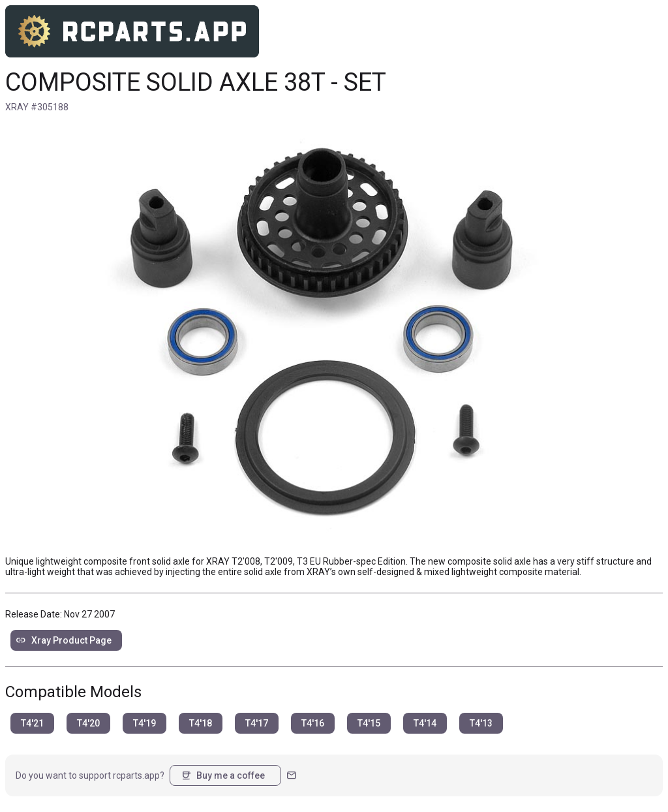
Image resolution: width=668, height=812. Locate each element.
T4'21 (32, 723)
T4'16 (313, 723)
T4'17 (257, 723)
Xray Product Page (64, 640)
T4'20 (88, 723)
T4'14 (425, 723)
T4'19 (144, 723)
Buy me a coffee (223, 775)
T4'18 (201, 723)
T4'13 (481, 723)
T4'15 (369, 723)
